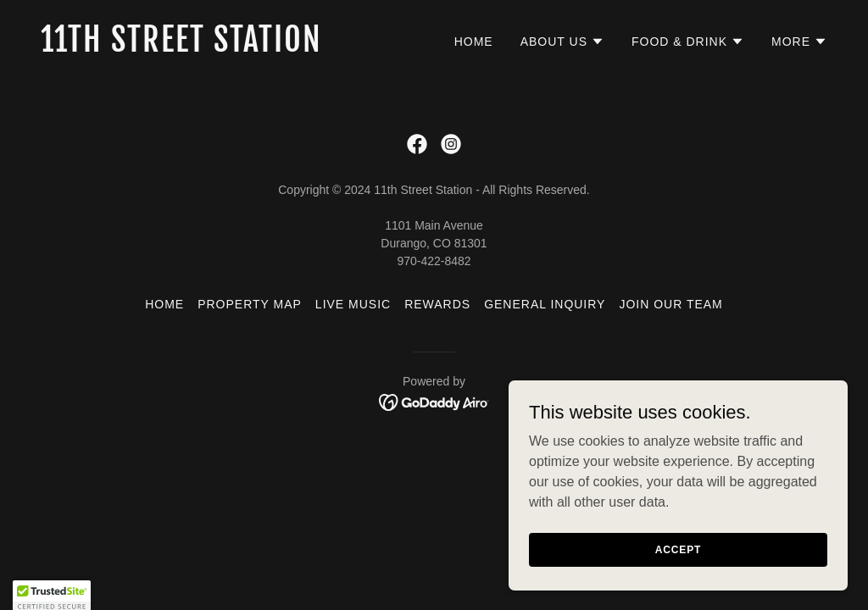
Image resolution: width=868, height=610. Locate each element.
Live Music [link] (353, 304)
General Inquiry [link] (545, 304)
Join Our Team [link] (670, 304)
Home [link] (474, 42)
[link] (231, 47)
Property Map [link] (250, 304)
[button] (562, 42)
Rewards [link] (437, 304)
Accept (678, 561)
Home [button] (164, 304)
